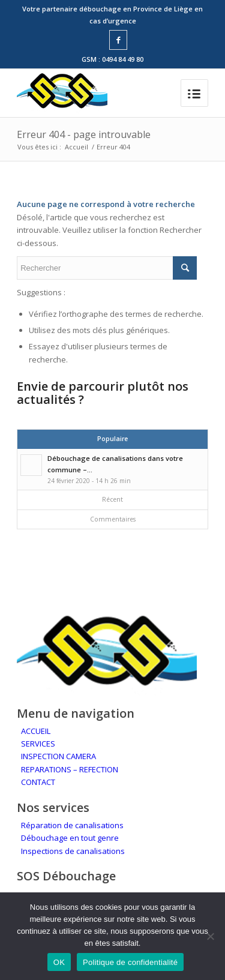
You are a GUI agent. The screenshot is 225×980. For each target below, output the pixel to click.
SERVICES (38, 744)
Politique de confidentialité (130, 962)
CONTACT (38, 782)
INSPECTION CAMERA (58, 756)
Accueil (76, 147)
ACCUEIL (36, 731)
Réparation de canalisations (72, 825)
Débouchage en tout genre (70, 838)
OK (59, 962)
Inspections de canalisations (73, 851)
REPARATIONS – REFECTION (70, 769)
